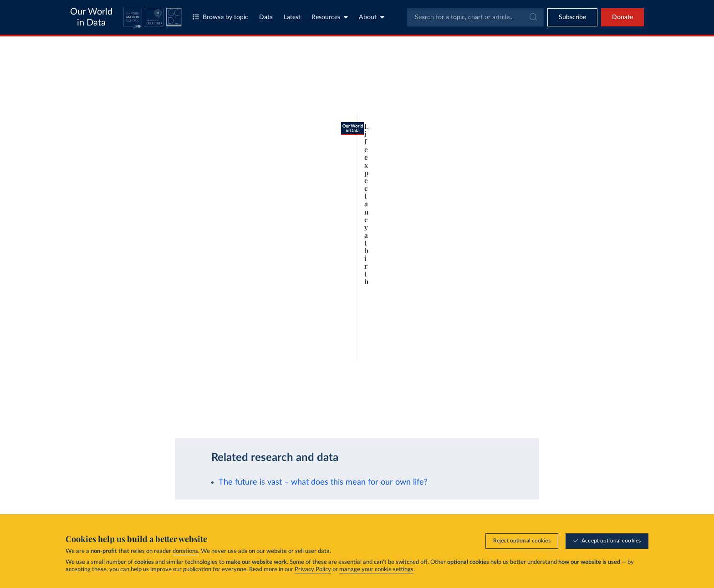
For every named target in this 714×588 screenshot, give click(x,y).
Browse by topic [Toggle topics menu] (220, 17)
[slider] (144, 390)
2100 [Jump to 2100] (473, 390)
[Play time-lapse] (102, 390)
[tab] (115, 103)
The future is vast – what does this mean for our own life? (323, 482)
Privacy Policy (313, 570)
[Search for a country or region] (560, 84)
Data (266, 17)
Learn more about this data (272, 408)
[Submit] (533, 17)
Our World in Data (91, 17)
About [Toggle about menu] (372, 17)
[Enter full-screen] (453, 413)
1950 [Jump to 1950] (124, 390)
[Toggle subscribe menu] (572, 17)
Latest (292, 17)
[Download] (355, 413)
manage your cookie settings (376, 570)
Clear (610, 124)
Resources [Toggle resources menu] (330, 17)
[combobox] (475, 17)
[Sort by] (551, 106)
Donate (622, 17)
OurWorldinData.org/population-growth (143, 417)
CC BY (203, 417)
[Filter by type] (560, 226)
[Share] (400, 413)
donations (185, 551)
